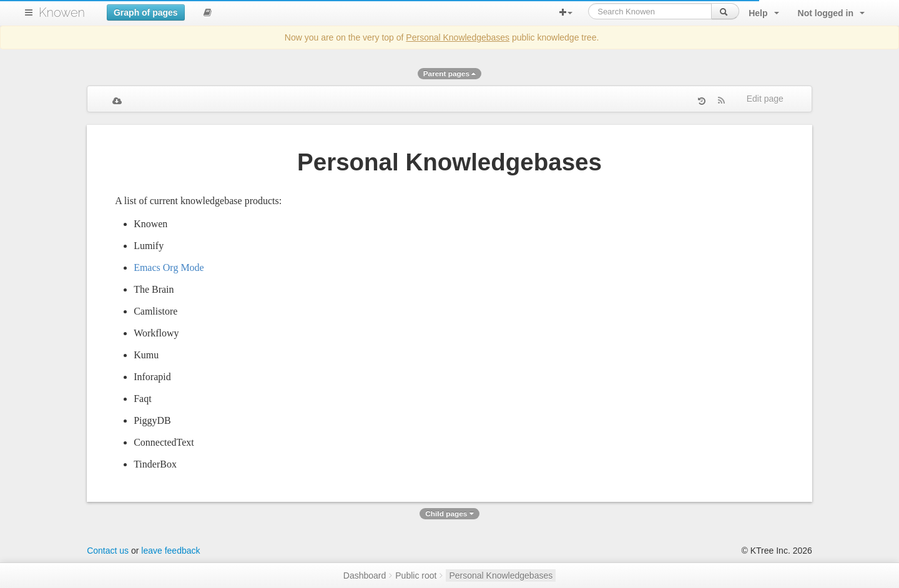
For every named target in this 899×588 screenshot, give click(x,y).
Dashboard (365, 576)
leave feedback (170, 551)
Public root (416, 576)
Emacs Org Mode (169, 267)
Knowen (62, 12)
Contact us (108, 551)
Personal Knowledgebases (458, 37)
